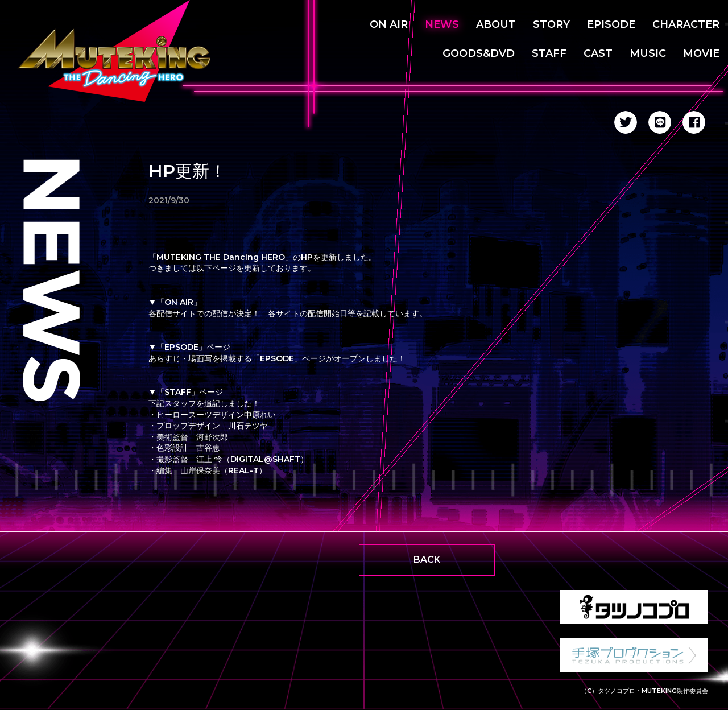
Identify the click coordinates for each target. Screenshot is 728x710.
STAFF (549, 53)
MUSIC (648, 53)
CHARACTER (686, 24)
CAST (598, 53)
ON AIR (389, 24)
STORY (551, 24)
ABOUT (496, 24)
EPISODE (611, 24)
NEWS (442, 24)
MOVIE (701, 53)
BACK (427, 560)
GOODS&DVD (479, 53)
